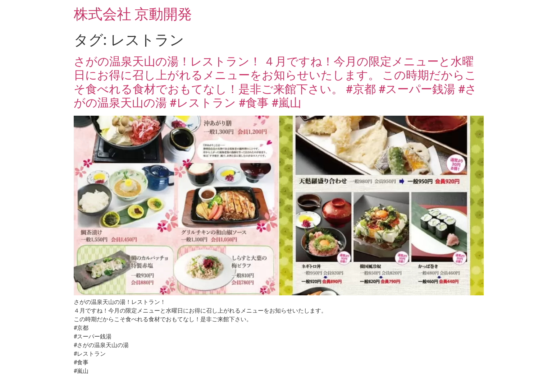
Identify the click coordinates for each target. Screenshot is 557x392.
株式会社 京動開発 (133, 14)
